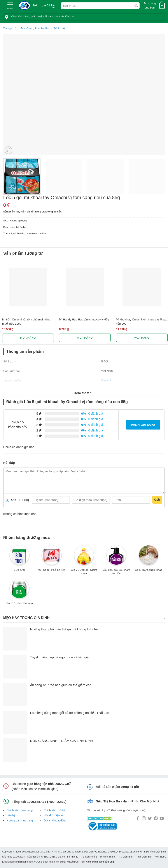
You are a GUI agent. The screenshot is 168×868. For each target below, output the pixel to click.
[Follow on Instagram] (144, 819)
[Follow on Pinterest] (156, 819)
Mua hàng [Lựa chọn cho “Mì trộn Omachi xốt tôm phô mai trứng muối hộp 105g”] (28, 338)
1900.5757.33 (37, 802)
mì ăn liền (19, 233)
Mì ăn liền (60, 28)
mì (11, 233)
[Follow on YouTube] (162, 819)
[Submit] (136, 6)
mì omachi (32, 233)
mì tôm (43, 233)
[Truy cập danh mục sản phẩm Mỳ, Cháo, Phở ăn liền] (52, 560)
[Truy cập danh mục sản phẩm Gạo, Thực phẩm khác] (149, 560)
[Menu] (10, 5)
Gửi (157, 500)
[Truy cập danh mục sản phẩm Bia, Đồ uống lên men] (19, 594)
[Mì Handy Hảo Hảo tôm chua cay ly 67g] (85, 287)
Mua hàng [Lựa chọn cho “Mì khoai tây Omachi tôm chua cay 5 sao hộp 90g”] (142, 338)
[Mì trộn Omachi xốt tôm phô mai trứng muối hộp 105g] (28, 287)
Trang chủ (10, 28)
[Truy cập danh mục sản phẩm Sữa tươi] (19, 560)
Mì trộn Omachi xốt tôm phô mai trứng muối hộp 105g (26, 322)
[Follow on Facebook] (138, 819)
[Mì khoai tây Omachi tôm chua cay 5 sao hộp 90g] (142, 287)
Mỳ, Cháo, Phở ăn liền (35, 28)
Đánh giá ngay (143, 425)
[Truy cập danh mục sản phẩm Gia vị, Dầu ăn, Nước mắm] (84, 562)
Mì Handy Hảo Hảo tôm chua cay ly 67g (84, 319)
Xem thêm (83, 393)
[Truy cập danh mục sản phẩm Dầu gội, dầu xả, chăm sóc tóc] (116, 562)
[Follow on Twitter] (150, 819)
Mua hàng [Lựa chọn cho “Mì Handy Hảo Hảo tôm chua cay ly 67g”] (85, 338)
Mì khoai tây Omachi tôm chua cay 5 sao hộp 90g (142, 322)
